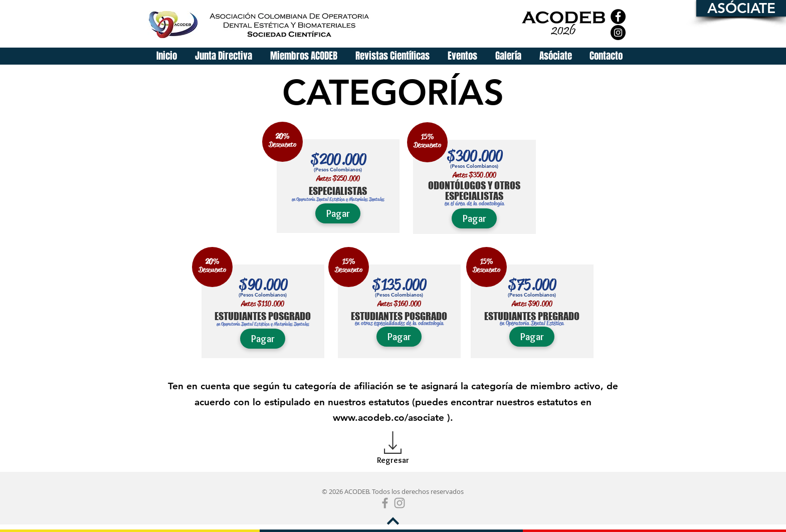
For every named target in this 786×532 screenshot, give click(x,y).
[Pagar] (338, 213)
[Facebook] (618, 17)
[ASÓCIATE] (741, 8)
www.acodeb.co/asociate (388, 418)
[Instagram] (618, 33)
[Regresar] (393, 460)
